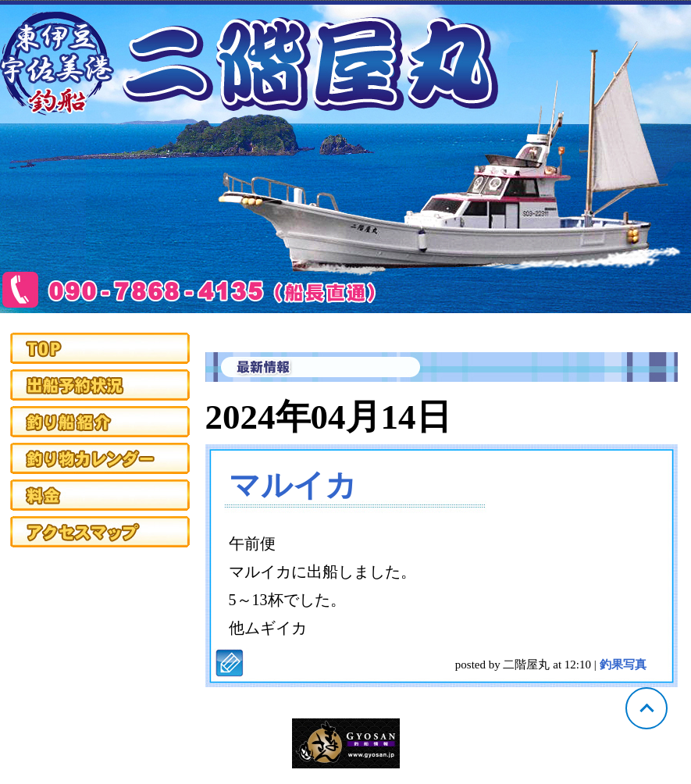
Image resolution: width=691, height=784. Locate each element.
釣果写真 (623, 665)
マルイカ (293, 485)
